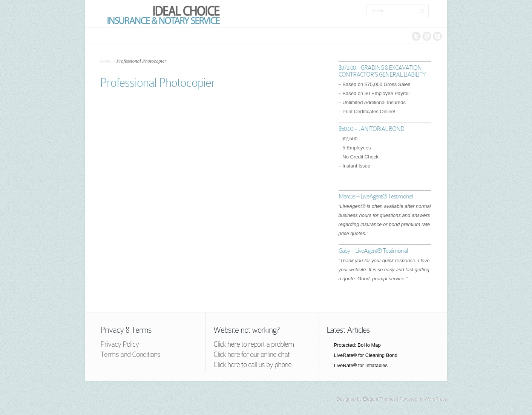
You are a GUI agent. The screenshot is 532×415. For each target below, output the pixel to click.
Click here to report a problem (254, 344)
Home (106, 61)
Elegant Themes (379, 399)
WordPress (436, 399)
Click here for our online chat (251, 354)
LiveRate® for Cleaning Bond (366, 355)
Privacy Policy (120, 344)
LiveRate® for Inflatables (361, 365)
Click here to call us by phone (252, 364)
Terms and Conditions (130, 354)
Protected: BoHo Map (357, 345)
